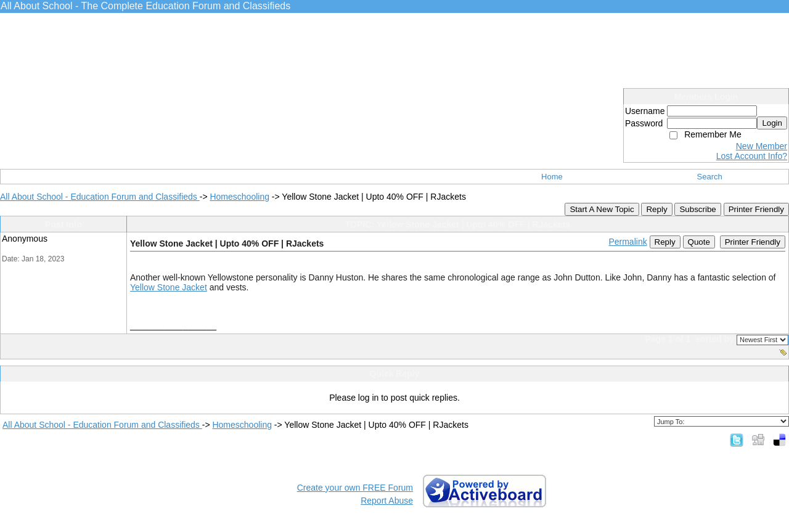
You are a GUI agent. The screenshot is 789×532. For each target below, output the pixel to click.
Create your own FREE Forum (355, 488)
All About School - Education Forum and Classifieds (100, 197)
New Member (762, 146)
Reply (656, 209)
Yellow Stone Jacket (169, 287)
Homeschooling (239, 197)
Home (552, 177)
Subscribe (697, 209)
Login (772, 123)
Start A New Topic (602, 209)
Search (710, 177)
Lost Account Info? (752, 156)
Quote (699, 242)
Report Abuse (387, 501)
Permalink (628, 242)
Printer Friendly (756, 209)
